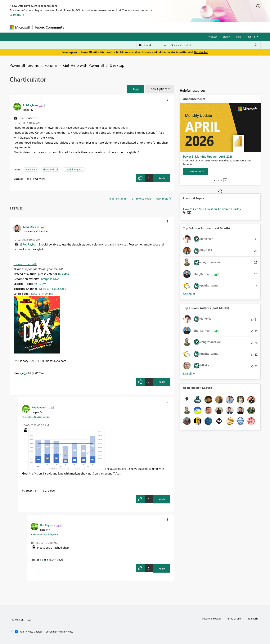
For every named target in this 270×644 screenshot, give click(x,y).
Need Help (31, 169)
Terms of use (233, 618)
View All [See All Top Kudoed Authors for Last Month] (189, 374)
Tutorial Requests (74, 169)
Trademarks (252, 618)
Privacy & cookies (212, 618)
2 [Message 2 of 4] (25, 373)
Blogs (140, 27)
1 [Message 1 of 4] (25, 179)
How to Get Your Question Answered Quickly (212, 209)
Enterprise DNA (49, 279)
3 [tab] (219, 180)
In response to (36, 417)
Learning (154, 27)
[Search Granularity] (152, 45)
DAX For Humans (42, 294)
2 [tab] (217, 180)
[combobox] (214, 45)
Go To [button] (252, 37)
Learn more (17, 15)
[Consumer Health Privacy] (59, 632)
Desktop (117, 65)
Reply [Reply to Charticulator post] (162, 178)
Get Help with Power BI (84, 65)
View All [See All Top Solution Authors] (189, 294)
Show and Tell (51, 169)
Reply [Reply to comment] (162, 382)
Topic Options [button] (158, 89)
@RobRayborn (29, 244)
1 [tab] (214, 180)
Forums (73, 27)
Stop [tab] (225, 180)
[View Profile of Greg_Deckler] (31, 227)
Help (239, 36)
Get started (201, 52)
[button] (136, 89)
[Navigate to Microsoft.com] (20, 27)
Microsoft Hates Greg (53, 289)
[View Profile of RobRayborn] (30, 105)
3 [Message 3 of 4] (34, 491)
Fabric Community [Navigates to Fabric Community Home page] (50, 27)
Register (212, 36)
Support (171, 27)
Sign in (227, 36)
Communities (122, 27)
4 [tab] (221, 180)
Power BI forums (24, 65)
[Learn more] (196, 171)
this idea (63, 274)
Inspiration (90, 27)
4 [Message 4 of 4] (42, 560)
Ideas (105, 27)
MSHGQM (40, 284)
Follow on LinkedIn (25, 264)
